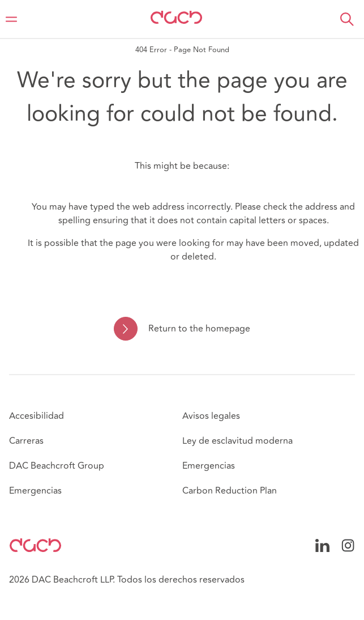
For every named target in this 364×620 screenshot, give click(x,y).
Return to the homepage (199, 329)
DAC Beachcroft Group (57, 466)
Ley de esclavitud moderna (237, 441)
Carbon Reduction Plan (230, 491)
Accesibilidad (37, 416)
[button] (347, 19)
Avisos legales (211, 416)
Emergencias (35, 491)
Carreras (26, 441)
